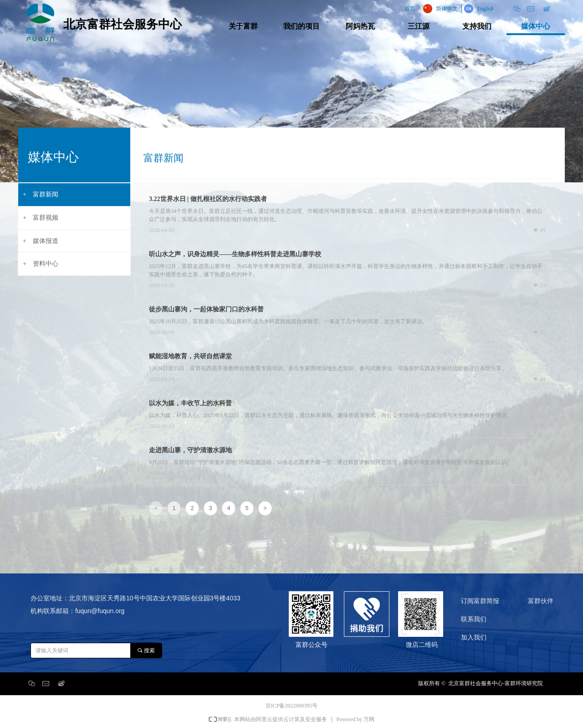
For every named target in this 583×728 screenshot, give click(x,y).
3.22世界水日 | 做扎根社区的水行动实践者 (208, 199)
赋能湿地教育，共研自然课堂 (190, 356)
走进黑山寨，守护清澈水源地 (190, 450)
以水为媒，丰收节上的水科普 (190, 403)
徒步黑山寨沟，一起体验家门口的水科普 (206, 309)
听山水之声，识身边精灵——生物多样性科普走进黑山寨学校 (235, 254)
